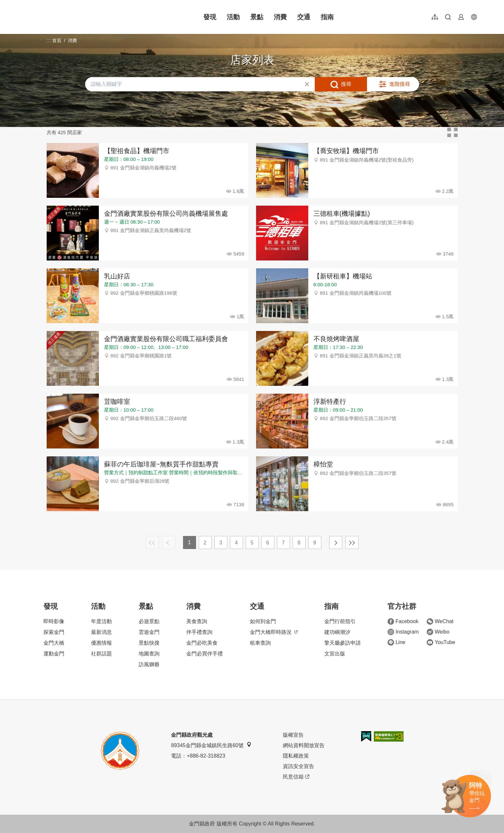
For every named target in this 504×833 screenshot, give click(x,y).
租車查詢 (260, 643)
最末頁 (352, 542)
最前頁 (152, 542)
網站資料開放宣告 (304, 745)
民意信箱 (296, 777)
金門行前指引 (340, 621)
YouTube (441, 642)
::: (26, 4)
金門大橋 (54, 643)
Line (396, 642)
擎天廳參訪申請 (343, 643)
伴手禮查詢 (199, 632)
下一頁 (336, 542)
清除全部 (307, 84)
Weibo (438, 632)
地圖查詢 (149, 654)
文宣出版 (335, 654)
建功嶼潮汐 (337, 632)
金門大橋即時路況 (274, 632)
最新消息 (101, 632)
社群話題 (101, 654)
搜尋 (346, 84)
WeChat (440, 621)
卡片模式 (452, 133)
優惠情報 (101, 643)
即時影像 (54, 621)
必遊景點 (149, 621)
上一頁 (169, 542)
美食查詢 (197, 621)
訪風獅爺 (149, 664)
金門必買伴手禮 (205, 654)
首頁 (57, 40)
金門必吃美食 (202, 643)
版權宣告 (293, 735)
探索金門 (54, 632)
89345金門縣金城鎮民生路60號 (211, 745)
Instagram (403, 632)
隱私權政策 (296, 756)
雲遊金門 (149, 632)
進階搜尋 (400, 84)
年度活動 (101, 621)
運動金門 (54, 654)
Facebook (403, 621)
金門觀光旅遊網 (66, 17)
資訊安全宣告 (298, 766)
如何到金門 (263, 621)
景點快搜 (149, 643)
